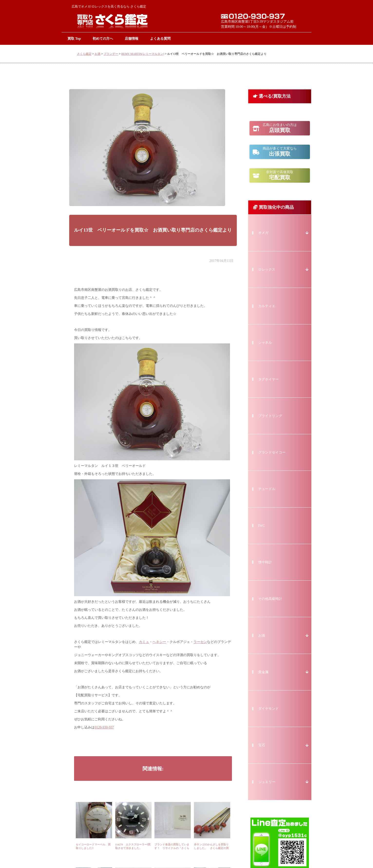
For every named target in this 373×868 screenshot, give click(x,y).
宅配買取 (280, 175)
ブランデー (111, 54)
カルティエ (267, 306)
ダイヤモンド (268, 709)
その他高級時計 (270, 599)
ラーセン (200, 642)
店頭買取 (280, 128)
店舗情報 (132, 38)
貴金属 (263, 672)
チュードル (267, 489)
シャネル (265, 343)
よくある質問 (160, 38)
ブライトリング (270, 416)
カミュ (144, 642)
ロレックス (267, 269)
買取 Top (74, 38)
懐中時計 (265, 562)
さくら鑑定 (84, 54)
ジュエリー (267, 782)
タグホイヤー (268, 379)
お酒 (97, 54)
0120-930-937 (104, 727)
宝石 (262, 745)
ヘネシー (159, 642)
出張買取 (280, 152)
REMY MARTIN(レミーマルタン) (143, 54)
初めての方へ (103, 38)
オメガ (263, 233)
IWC (262, 526)
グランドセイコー (272, 452)
